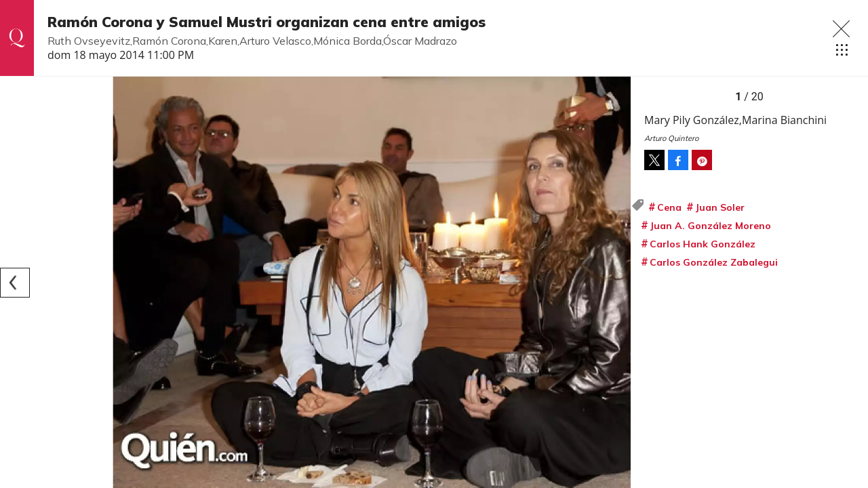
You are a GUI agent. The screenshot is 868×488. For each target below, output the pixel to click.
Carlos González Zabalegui (714, 262)
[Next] (616, 283)
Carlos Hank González (703, 244)
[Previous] (15, 283)
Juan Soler (720, 207)
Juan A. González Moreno (710, 226)
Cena (669, 207)
